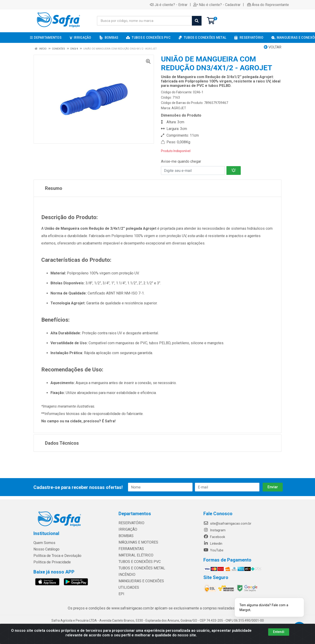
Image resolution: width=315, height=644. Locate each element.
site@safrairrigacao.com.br (227, 523)
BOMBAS (125, 536)
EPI (121, 594)
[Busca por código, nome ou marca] (144, 21)
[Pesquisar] (197, 21)
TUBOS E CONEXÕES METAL (140, 568)
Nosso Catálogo (46, 549)
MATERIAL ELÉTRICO (135, 555)
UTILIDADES (128, 588)
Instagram (214, 530)
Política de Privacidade (50, 562)
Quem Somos (44, 543)
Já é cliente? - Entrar (169, 5)
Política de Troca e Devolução (56, 556)
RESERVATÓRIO (130, 523)
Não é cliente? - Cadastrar (217, 5)
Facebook (214, 537)
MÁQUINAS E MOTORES (137, 542)
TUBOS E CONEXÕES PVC (138, 562)
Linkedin (213, 544)
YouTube (213, 550)
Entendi (279, 632)
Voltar (273, 47)
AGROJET (179, 108)
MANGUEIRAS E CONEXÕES (139, 581)
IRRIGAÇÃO (127, 529)
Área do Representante (268, 5)
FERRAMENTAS (130, 549)
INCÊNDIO (126, 575)
